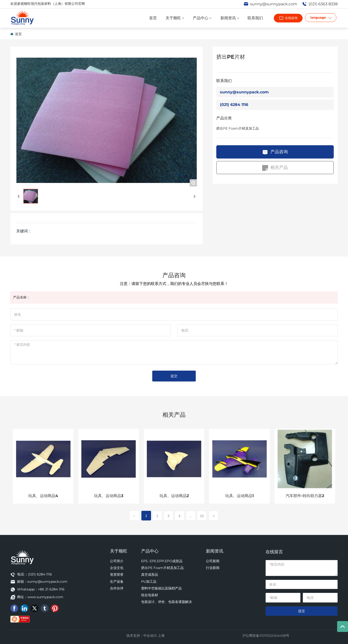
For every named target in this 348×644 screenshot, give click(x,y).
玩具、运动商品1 (239, 496)
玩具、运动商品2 (174, 496)
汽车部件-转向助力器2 (305, 496)
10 (202, 516)
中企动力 (150, 636)
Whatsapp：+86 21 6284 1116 (41, 589)
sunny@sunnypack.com (270, 4)
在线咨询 (291, 18)
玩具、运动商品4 (43, 496)
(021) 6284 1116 (234, 105)
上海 (161, 636)
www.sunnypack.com (45, 597)
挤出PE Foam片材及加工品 (238, 128)
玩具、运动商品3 (109, 496)
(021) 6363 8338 (320, 4)
